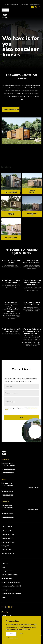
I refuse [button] (21, 634)
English (4, 10)
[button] (39, 15)
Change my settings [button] (13, 638)
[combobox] (5, 10)
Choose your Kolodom (11, 109)
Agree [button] (11, 634)
